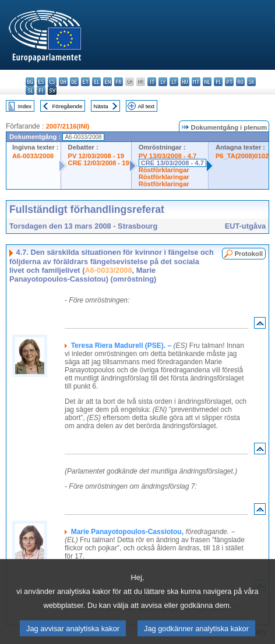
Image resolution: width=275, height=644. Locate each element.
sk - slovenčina (251, 82)
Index (25, 106)
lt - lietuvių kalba (174, 82)
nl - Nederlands (207, 82)
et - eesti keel (85, 82)
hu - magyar (185, 82)
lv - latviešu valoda (163, 82)
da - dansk (63, 82)
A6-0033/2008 (33, 156)
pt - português (229, 82)
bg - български (30, 82)
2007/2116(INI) (68, 126)
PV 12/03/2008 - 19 (96, 156)
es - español (41, 82)
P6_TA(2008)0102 (242, 156)
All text (146, 106)
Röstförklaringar (164, 170)
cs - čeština (52, 82)
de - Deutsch (74, 82)
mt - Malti (196, 82)
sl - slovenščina (30, 90)
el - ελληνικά (96, 82)
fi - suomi (41, 90)
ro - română (240, 82)
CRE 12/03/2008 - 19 (99, 163)
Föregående (68, 106)
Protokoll (249, 254)
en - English (107, 82)
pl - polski (218, 82)
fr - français (119, 82)
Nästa (101, 106)
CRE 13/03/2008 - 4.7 (172, 163)
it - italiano (152, 82)
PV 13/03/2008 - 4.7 (168, 156)
